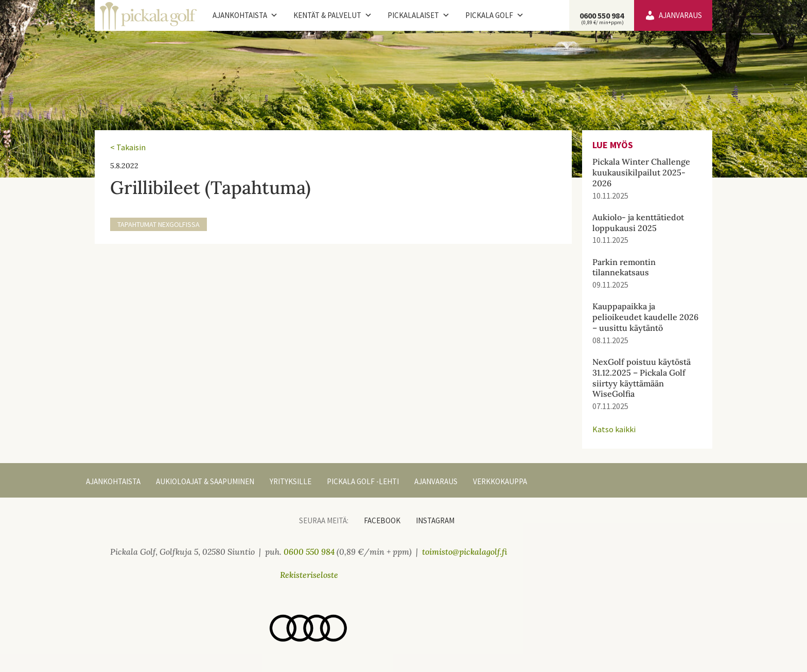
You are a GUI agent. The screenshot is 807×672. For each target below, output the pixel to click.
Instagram (435, 520)
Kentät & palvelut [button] (333, 15)
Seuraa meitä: (324, 520)
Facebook (382, 520)
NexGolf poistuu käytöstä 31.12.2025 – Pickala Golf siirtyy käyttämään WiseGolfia (642, 378)
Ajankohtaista (245, 15)
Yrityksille (291, 481)
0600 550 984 (602, 18)
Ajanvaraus (680, 15)
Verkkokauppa (500, 481)
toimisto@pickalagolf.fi (465, 552)
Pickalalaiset (419, 15)
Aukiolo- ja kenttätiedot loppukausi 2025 (638, 223)
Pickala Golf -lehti (363, 481)
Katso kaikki (614, 429)
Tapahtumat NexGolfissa (159, 224)
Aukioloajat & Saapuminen (205, 481)
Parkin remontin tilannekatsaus (624, 267)
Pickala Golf (495, 15)
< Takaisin (128, 147)
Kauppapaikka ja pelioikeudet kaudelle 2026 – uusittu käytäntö (645, 317)
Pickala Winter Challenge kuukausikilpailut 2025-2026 (641, 172)
